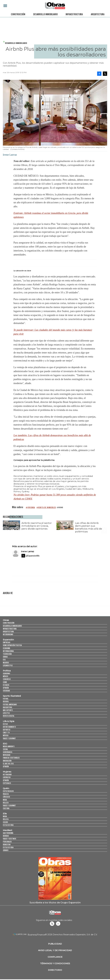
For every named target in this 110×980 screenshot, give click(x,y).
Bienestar (7, 844)
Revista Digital (9, 716)
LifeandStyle (8, 665)
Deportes (7, 730)
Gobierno (6, 673)
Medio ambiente (9, 746)
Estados (6, 685)
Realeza (6, 794)
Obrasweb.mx (58, 924)
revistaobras (52, 924)
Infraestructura (74, 14)
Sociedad (6, 691)
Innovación (7, 761)
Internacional (8, 651)
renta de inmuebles (47, 507)
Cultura (6, 808)
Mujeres (6, 663)
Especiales (7, 783)
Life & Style (9, 721)
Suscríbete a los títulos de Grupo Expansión (55, 903)
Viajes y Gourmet (9, 738)
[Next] (104, 524)
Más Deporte (8, 710)
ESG (4, 660)
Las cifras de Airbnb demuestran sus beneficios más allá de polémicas (89, 527)
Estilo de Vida (8, 847)
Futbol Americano (10, 704)
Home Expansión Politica (12, 645)
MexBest (8, 830)
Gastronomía (8, 833)
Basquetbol (8, 707)
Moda (5, 800)
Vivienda (31, 507)
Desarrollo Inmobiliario (45, 14)
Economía (6, 648)
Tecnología (7, 654)
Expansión (8, 640)
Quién (6, 788)
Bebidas (6, 836)
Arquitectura (98, 14)
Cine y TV (6, 732)
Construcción (18, 14)
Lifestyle (6, 713)
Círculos (6, 797)
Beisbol (6, 701)
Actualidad (7, 774)
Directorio (55, 970)
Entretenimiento (9, 727)
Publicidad (55, 944)
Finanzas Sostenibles (11, 758)
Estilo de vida (8, 825)
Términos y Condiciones (55, 963)
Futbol (6, 699)
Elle (5, 814)
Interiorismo (8, 634)
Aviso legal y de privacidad (55, 950)
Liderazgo (7, 777)
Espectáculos (8, 791)
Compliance (55, 957)
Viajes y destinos (10, 839)
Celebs (5, 822)
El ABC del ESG (8, 764)
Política (7, 671)
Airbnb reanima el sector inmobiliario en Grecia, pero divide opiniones (37, 526)
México (5, 676)
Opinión (6, 688)
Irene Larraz (27, 551)
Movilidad (7, 755)
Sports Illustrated (12, 696)
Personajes (7, 842)
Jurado (6, 850)
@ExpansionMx (33, 556)
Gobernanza (8, 752)
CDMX (5, 682)
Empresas (7, 642)
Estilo (5, 724)
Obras (6, 620)
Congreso (7, 679)
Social (5, 749)
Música (6, 735)
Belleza (6, 803)
